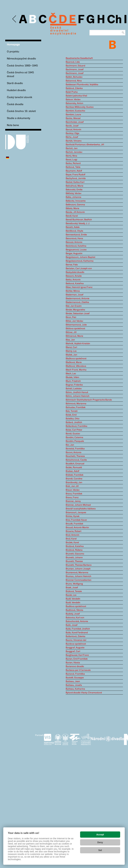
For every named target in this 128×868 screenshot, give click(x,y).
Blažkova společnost (76, 359)
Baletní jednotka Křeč (76, 96)
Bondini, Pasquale (75, 441)
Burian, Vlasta (73, 663)
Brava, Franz (72, 497)
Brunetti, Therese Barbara (79, 565)
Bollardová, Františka (77, 426)
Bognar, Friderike (74, 385)
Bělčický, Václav (74, 193)
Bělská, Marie (72, 208)
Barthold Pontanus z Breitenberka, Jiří (85, 145)
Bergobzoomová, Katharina (80, 261)
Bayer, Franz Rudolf (76, 175)
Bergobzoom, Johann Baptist (81, 257)
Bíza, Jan (70, 340)
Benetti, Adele (73, 227)
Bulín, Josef (72, 625)
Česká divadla (15, 104)
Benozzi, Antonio (74, 242)
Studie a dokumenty (19, 118)
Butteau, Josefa (74, 685)
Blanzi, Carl (71, 347)
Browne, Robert (74, 531)
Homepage (13, 45)
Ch (114, 20)
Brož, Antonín (73, 535)
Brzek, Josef (72, 588)
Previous (14, 19)
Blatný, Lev (71, 351)
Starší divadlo (15, 83)
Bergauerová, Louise (76, 250)
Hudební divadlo (16, 90)
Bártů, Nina (71, 156)
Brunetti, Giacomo (75, 554)
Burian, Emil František (77, 659)
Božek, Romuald (74, 467)
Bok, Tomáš (72, 411)
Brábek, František (75, 475)
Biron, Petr (71, 317)
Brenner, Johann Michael (78, 505)
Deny (100, 842)
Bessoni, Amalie (74, 276)
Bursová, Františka (75, 674)
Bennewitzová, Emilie (76, 235)
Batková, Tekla (73, 167)
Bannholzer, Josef (75, 122)
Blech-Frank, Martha (76, 370)
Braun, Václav (73, 490)
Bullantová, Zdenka (76, 636)
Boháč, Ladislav (74, 389)
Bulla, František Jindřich (78, 629)
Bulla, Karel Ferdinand (77, 633)
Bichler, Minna (73, 291)
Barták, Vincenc (74, 141)
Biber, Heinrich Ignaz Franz (79, 287)
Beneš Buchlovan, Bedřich (79, 220)
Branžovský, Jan (74, 482)
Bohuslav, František (76, 407)
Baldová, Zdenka (74, 88)
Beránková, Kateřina (76, 246)
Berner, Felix (72, 265)
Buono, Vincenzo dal (76, 640)
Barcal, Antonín (73, 130)
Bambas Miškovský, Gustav (80, 107)
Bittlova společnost (75, 329)
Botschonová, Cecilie (76, 460)
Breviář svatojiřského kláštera (81, 509)
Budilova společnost (76, 606)
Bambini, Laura (73, 115)
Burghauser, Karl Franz (77, 655)
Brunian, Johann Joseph (78, 569)
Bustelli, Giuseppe (75, 678)
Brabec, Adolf (73, 471)
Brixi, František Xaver (76, 520)
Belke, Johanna (73, 197)
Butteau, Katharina (75, 689)
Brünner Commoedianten (79, 580)
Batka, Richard (73, 163)
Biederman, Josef (75, 295)
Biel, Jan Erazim (74, 306)
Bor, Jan (70, 445)
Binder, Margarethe (75, 310)
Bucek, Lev (71, 595)
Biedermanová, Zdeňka (77, 302)
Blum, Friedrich (73, 381)
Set (100, 850)
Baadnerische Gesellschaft (79, 58)
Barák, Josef (72, 126)
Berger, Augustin (74, 253)
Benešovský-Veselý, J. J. (78, 223)
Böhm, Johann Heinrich (78, 396)
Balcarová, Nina (74, 81)
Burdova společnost (76, 644)
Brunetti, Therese (74, 561)
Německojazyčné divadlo (21, 59)
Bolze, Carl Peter (74, 430)
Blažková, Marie (74, 362)
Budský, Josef (73, 614)
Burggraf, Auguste (75, 648)
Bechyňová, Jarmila (76, 178)
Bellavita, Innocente (76, 201)
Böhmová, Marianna (76, 404)
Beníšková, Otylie (74, 231)
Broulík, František (74, 524)
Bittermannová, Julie (76, 325)
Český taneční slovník (20, 97)
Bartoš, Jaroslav (74, 152)
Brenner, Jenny (73, 501)
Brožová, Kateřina (75, 546)
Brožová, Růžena (74, 550)
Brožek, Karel (72, 543)
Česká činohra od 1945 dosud (20, 74)
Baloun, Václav (73, 100)
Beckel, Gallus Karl (75, 182)
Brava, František (74, 494)
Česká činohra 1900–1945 (22, 66)
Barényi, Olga (73, 133)
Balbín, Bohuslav (74, 77)
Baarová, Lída (73, 62)
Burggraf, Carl (73, 651)
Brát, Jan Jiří (72, 486)
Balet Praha (72, 92)
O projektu (13, 52)
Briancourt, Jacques (76, 513)
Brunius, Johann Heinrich (78, 576)
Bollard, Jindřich (74, 422)
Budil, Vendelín (73, 599)
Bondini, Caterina (74, 437)
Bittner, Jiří (71, 332)
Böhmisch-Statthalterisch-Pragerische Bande (89, 400)
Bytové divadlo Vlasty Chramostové (84, 693)
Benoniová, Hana (74, 238)
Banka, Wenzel (73, 118)
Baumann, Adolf (74, 171)
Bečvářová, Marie (74, 186)
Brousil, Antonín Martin (77, 528)
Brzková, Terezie (74, 591)
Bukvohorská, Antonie (77, 621)
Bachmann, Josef (75, 70)
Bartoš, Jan (72, 148)
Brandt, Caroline (74, 479)
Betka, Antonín (73, 280)
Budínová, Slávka (74, 610)
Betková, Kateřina (75, 284)
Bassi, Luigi (71, 160)
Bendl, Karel (72, 216)
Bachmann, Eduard (75, 66)
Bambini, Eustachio (75, 111)
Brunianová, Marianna (77, 573)
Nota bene (13, 125)
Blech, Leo (71, 374)
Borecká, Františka (75, 449)
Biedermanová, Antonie (77, 299)
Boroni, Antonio (74, 452)
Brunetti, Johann (74, 558)
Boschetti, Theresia (75, 456)
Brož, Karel (71, 539)
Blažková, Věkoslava (76, 366)
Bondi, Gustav (73, 434)
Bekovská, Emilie (74, 190)
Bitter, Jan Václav (74, 321)
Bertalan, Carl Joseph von (79, 268)
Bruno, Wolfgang (74, 584)
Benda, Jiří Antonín (75, 212)
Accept (100, 835)
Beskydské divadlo (75, 272)
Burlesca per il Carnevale (78, 670)
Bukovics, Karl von (75, 618)
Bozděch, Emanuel (75, 464)
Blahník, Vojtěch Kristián (78, 344)
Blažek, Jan (71, 355)
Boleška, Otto (73, 419)
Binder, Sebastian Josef (78, 314)
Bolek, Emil (71, 415)
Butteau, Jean (73, 681)
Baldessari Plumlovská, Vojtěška (82, 85)
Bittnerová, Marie (74, 336)
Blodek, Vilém (72, 377)
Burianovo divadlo (75, 666)
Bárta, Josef (72, 137)
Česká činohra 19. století (21, 111)
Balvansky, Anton (74, 103)
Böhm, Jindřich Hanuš (77, 392)
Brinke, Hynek (73, 516)
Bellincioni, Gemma (75, 205)
